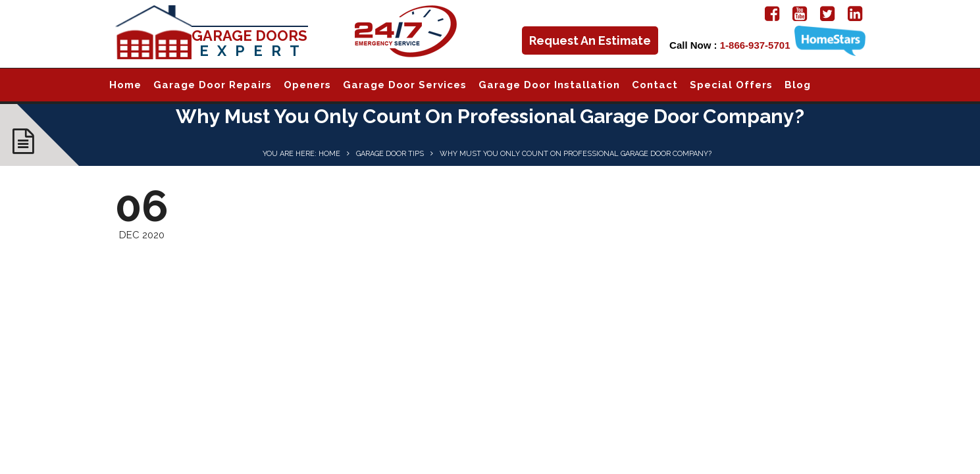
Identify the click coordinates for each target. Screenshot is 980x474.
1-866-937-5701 (755, 45)
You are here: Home (301, 154)
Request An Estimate (590, 40)
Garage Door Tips (390, 154)
